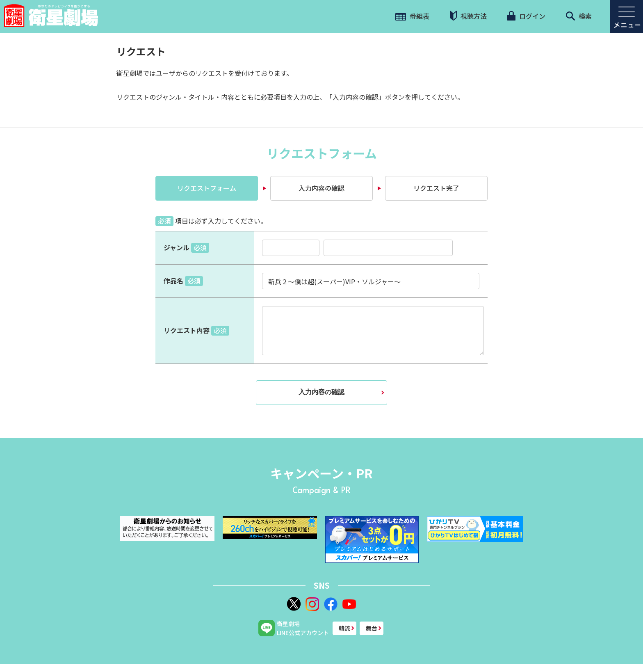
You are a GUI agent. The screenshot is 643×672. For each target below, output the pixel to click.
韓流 (344, 628)
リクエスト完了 (436, 188)
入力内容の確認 (321, 188)
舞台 (372, 628)
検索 (579, 16)
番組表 (412, 16)
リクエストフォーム (207, 188)
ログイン (526, 16)
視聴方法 (468, 16)
